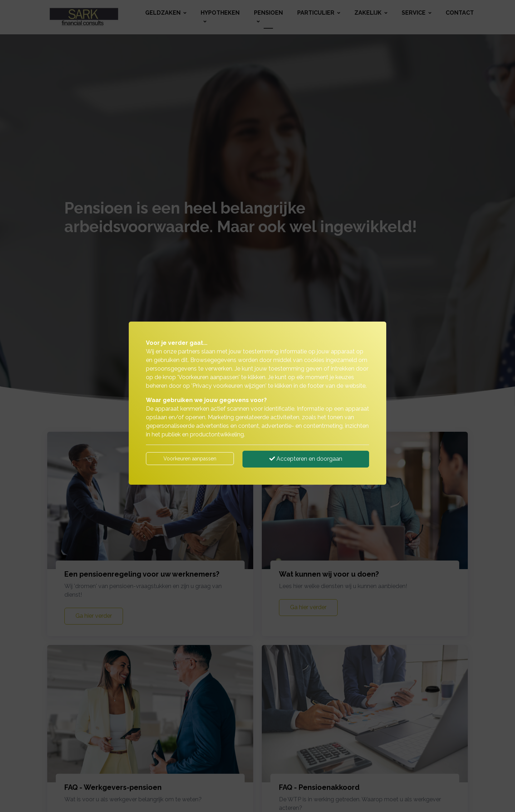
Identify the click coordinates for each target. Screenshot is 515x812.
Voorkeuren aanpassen (190, 459)
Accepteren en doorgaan (306, 459)
